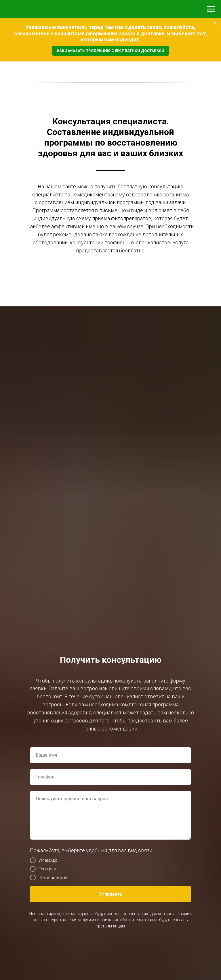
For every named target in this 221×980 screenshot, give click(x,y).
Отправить (110, 894)
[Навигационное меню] (211, 9)
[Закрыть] (215, 23)
